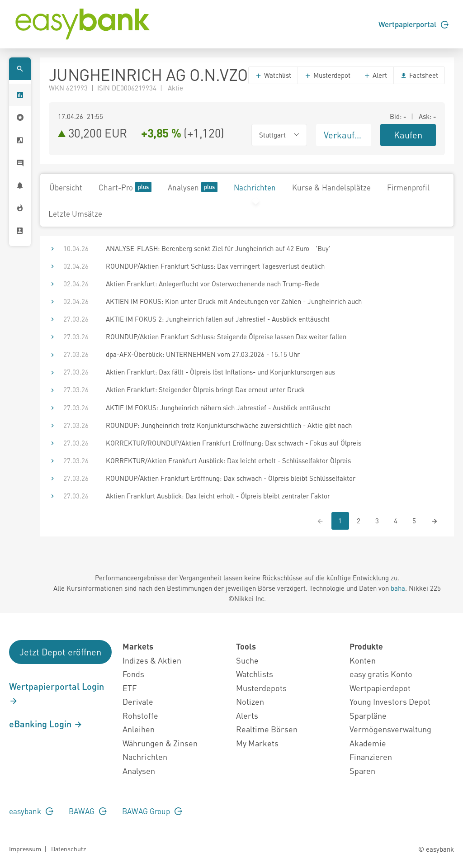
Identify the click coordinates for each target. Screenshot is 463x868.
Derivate (138, 701)
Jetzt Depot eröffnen (60, 652)
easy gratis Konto (381, 674)
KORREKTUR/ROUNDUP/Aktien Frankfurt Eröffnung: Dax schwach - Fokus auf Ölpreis (234, 443)
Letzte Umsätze (75, 213)
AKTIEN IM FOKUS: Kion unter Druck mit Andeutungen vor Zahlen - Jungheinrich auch (234, 301)
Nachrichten (255, 187)
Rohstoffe (140, 715)
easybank (31, 811)
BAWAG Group (152, 811)
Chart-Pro (125, 187)
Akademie (368, 743)
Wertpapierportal (413, 24)
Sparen (362, 771)
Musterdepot (327, 75)
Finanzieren (371, 757)
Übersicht (66, 187)
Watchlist (273, 75)
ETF (130, 688)
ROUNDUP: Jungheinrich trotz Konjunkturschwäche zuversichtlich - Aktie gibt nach (229, 425)
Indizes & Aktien (152, 660)
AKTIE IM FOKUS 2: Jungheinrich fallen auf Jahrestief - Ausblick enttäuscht (218, 319)
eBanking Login (46, 724)
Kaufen (408, 135)
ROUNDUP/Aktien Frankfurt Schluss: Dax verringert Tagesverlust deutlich (215, 266)
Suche (247, 660)
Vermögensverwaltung (390, 729)
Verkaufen (344, 135)
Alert (375, 75)
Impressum (25, 849)
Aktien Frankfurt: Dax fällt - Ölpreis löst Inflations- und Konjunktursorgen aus (220, 372)
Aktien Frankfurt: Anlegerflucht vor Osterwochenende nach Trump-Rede (213, 284)
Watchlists (255, 674)
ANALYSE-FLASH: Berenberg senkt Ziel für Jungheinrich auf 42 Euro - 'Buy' (218, 248)
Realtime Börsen (267, 729)
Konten (363, 660)
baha (398, 588)
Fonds (133, 674)
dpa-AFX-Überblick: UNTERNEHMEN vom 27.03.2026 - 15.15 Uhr (203, 354)
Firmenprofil (408, 187)
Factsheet (419, 75)
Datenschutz (69, 849)
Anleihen (139, 729)
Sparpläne (368, 715)
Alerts (247, 715)
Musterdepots (261, 688)
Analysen (193, 187)
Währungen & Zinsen (160, 743)
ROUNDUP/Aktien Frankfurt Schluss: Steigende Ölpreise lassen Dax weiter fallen (226, 337)
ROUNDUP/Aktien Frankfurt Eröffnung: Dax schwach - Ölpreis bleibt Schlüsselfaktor (231, 478)
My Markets (257, 743)
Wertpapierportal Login (57, 693)
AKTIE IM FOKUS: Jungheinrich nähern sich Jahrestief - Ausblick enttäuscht (218, 408)
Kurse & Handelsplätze (331, 187)
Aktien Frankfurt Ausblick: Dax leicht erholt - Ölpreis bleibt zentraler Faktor (218, 496)
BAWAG (88, 811)
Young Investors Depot (390, 701)
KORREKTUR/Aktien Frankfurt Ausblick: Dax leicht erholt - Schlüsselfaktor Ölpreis (228, 460)
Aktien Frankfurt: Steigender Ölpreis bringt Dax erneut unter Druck (205, 389)
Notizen (250, 701)
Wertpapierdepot (380, 688)
